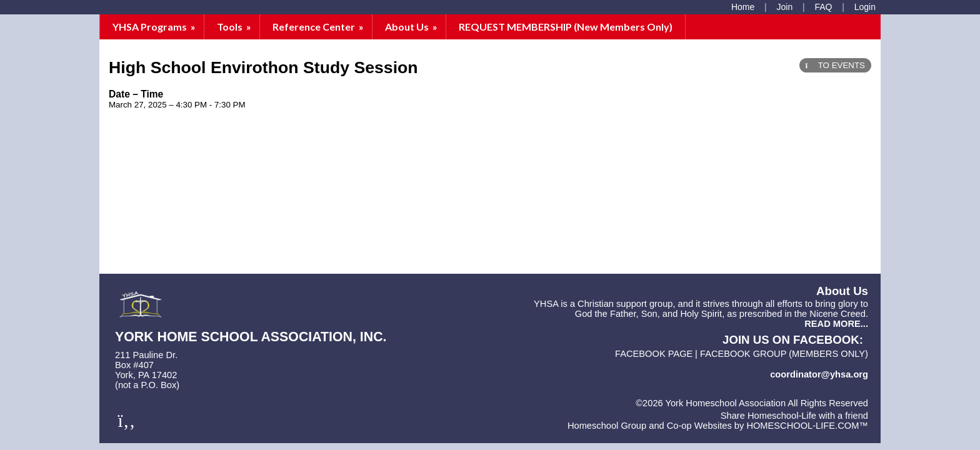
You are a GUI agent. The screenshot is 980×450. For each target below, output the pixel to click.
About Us (412, 27)
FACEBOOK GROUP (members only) (784, 354)
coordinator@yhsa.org (819, 374)
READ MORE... (836, 324)
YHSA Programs (155, 27)
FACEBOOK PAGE (654, 354)
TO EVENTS (835, 65)
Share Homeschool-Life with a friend (794, 416)
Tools (235, 27)
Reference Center (319, 27)
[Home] (743, 7)
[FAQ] (823, 7)
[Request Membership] (785, 7)
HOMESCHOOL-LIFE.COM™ (807, 426)
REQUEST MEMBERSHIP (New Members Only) (566, 27)
